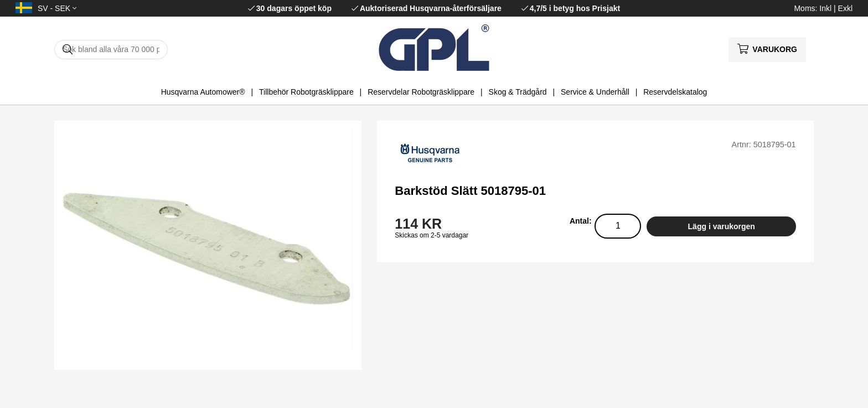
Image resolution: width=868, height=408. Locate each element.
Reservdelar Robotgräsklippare (421, 92)
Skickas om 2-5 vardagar (432, 235)
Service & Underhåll (595, 92)
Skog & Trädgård (518, 92)
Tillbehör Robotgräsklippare (306, 92)
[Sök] (111, 50)
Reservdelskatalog (675, 92)
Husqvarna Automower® (203, 92)
